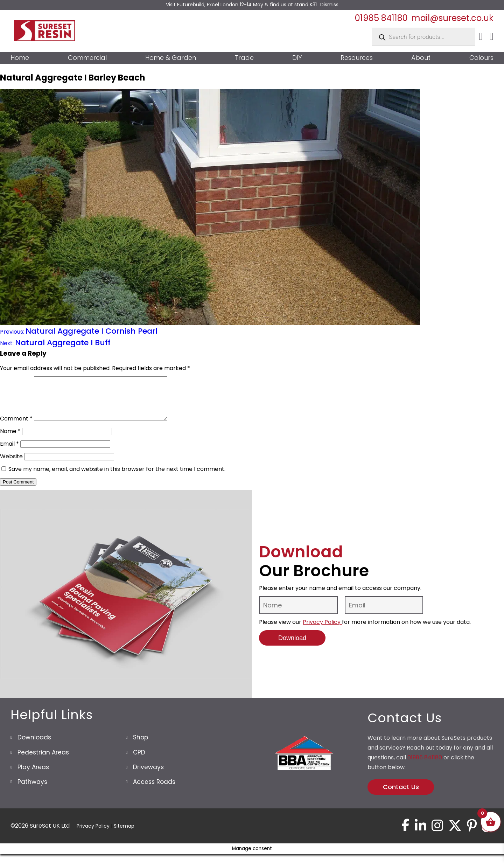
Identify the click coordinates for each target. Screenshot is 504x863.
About (421, 58)
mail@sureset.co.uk (452, 18)
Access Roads (154, 790)
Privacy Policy (322, 630)
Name (10, 440)
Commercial (87, 58)
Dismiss (329, 5)
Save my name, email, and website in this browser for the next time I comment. (117, 477)
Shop (141, 746)
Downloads (34, 746)
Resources (357, 58)
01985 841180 (381, 18)
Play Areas (33, 775)
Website (11, 465)
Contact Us (401, 795)
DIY (297, 58)
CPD (139, 761)
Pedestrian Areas (43, 761)
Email (9, 452)
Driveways (148, 775)
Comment (16, 427)
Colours (481, 58)
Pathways (32, 790)
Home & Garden (171, 58)
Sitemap (124, 835)
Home (20, 58)
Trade (244, 58)
